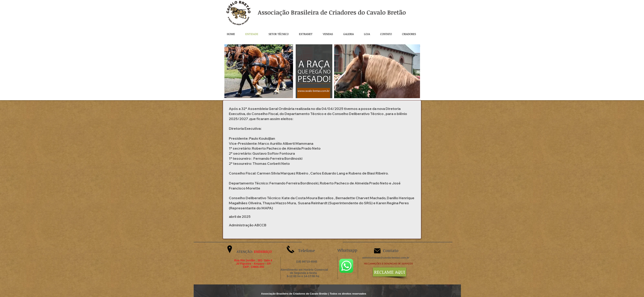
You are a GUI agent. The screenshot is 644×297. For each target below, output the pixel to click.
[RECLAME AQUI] (390, 272)
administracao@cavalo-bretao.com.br (386, 258)
